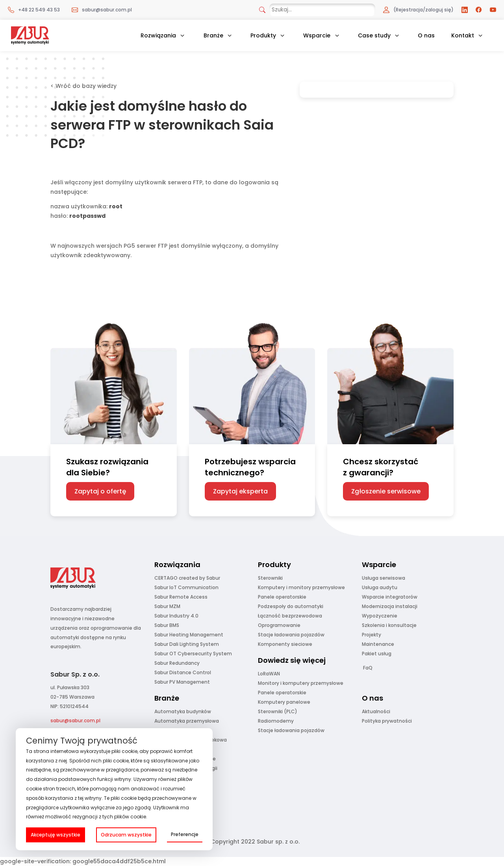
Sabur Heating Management (189, 635)
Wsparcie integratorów (390, 597)
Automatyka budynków (183, 711)
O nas (426, 35)
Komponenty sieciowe (285, 644)
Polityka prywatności (387, 721)
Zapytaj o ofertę (100, 491)
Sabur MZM (167, 606)
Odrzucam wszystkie (126, 835)
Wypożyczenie (380, 616)
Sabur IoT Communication (186, 587)
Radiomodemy (276, 721)
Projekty (372, 635)
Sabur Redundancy (177, 663)
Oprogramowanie (279, 625)
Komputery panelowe (284, 702)
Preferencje (185, 834)
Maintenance (378, 644)
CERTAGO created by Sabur (187, 578)
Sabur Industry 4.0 (176, 616)
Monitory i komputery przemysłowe (301, 683)
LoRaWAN (269, 674)
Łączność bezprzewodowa (290, 616)
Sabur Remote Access (181, 597)
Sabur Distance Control (183, 672)
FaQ (368, 668)
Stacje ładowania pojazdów (291, 635)
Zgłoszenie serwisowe (386, 491)
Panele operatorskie (282, 597)
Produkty (263, 35)
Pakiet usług (377, 654)
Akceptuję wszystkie (56, 835)
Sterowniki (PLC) (278, 711)
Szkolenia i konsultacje (389, 625)
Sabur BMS (167, 625)
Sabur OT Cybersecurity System (193, 654)
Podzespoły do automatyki (291, 606)
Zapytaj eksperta (240, 491)
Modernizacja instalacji (390, 606)
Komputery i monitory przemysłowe (301, 587)
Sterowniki (270, 578)
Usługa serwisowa (384, 578)
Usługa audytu (380, 587)
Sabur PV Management (182, 682)
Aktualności (376, 711)
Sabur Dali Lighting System (187, 644)
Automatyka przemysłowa (187, 721)
